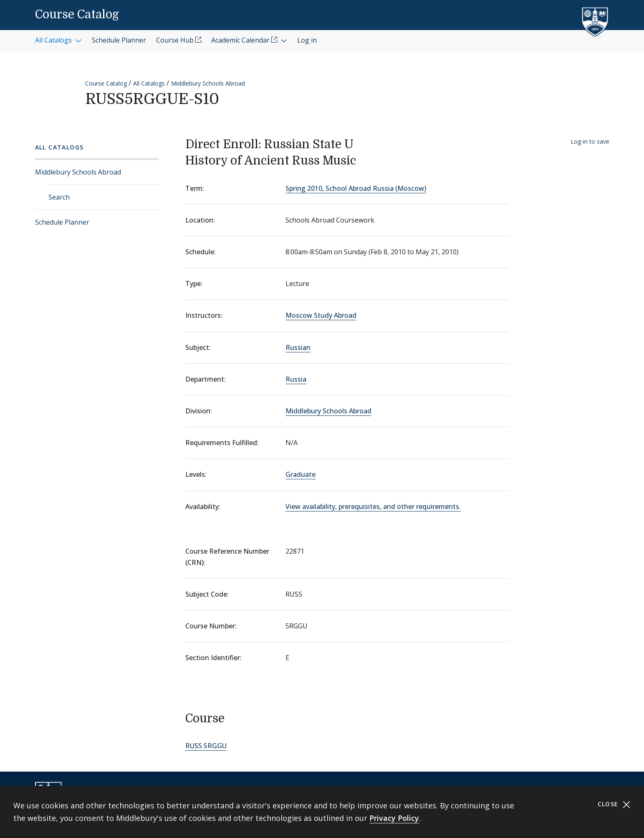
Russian (298, 347)
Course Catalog (77, 15)
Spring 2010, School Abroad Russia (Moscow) (356, 188)
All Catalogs (149, 83)
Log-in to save (590, 141)
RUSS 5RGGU (206, 746)
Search (59, 197)
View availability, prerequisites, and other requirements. (373, 506)
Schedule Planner (62, 222)
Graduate (301, 474)
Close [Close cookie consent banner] (614, 804)
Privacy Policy (394, 818)
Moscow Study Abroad (321, 315)
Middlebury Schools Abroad (208, 83)
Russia (296, 379)
